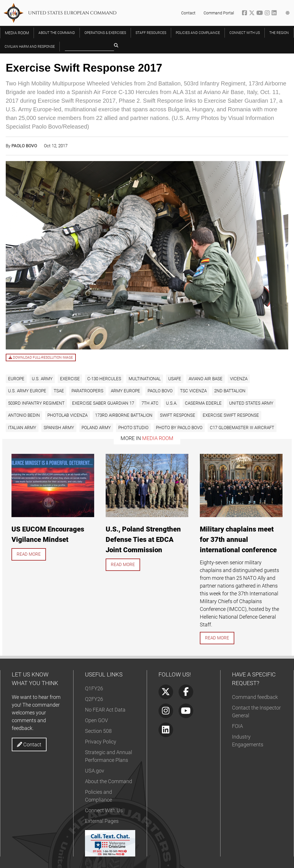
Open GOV (96, 720)
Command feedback (255, 697)
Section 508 (98, 731)
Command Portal (219, 13)
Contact (188, 13)
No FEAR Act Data (105, 710)
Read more (29, 554)
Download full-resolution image (41, 357)
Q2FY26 (94, 699)
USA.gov (95, 771)
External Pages (102, 821)
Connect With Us (104, 810)
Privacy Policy (101, 742)
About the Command (109, 781)
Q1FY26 (94, 688)
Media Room (158, 438)
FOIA (237, 726)
